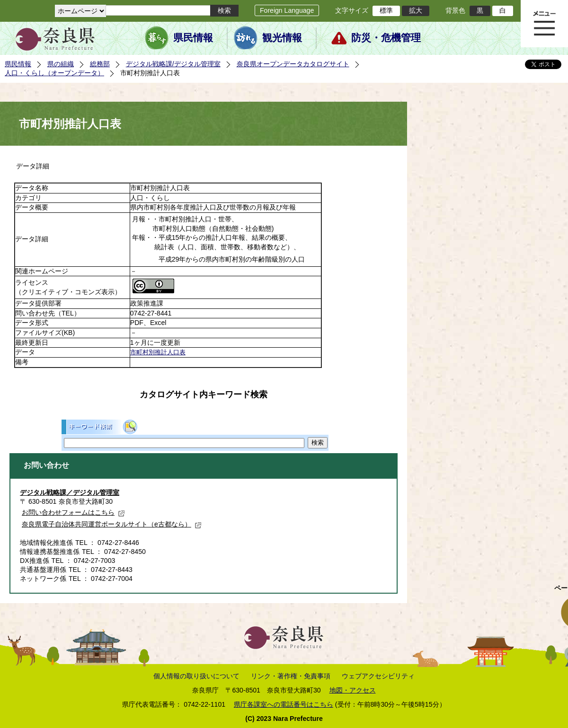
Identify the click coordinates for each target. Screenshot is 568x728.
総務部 (100, 64)
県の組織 (61, 64)
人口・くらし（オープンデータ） (54, 73)
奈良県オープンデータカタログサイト (293, 64)
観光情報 (282, 38)
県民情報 (193, 38)
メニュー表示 (544, 24)
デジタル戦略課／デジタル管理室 (70, 492)
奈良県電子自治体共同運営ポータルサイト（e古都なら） (112, 524)
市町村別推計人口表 (158, 352)
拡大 (416, 10)
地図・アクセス (353, 690)
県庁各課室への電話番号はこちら (284, 704)
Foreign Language (287, 10)
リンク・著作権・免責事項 (291, 676)
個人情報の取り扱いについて (196, 676)
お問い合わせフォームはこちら (73, 512)
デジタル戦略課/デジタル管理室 (173, 64)
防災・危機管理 (386, 38)
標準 (386, 10)
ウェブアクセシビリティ (378, 676)
